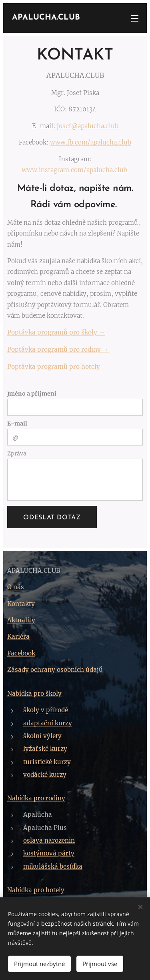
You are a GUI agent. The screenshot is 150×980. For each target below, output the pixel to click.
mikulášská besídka (53, 866)
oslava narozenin (49, 841)
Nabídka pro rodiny (36, 799)
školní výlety (42, 736)
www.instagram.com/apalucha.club (74, 170)
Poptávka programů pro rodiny (55, 349)
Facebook (21, 653)
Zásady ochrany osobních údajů (55, 670)
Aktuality (21, 621)
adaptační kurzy (48, 723)
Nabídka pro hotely (36, 890)
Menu (135, 18)
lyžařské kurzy (45, 749)
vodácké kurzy (45, 775)
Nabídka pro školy (34, 694)
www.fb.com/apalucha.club (91, 142)
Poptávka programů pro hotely (54, 367)
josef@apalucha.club (88, 126)
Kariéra (18, 637)
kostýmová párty (49, 854)
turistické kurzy (47, 762)
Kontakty (21, 604)
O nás (16, 587)
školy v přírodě (46, 710)
